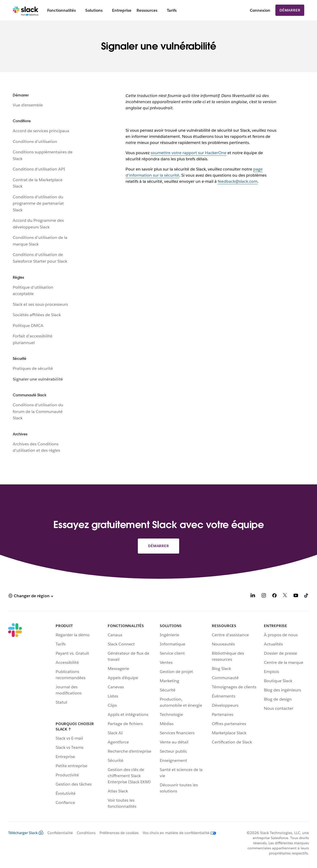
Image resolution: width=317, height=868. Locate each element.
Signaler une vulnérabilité (38, 379)
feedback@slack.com (238, 181)
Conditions (86, 833)
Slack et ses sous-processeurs (40, 304)
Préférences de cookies (119, 833)
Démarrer (290, 10)
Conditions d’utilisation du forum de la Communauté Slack (38, 411)
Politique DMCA (28, 326)
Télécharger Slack (26, 833)
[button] (31, 596)
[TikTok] (307, 596)
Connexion (260, 10)
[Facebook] (274, 596)
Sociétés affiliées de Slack (37, 315)
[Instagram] (264, 596)
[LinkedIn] (253, 596)
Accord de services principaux (41, 131)
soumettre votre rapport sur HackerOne (188, 153)
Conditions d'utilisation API (39, 169)
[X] (285, 596)
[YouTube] (296, 596)
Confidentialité (60, 833)
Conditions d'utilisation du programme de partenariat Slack (38, 203)
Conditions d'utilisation (35, 142)
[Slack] (26, 10)
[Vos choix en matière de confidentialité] (177, 833)
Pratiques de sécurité (33, 368)
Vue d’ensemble (28, 105)
